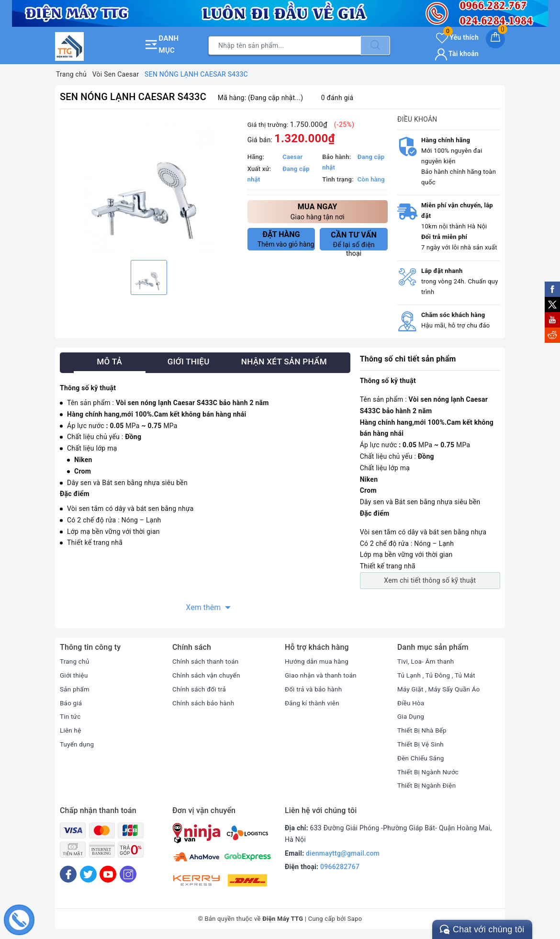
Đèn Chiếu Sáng (422, 758)
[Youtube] (108, 874)
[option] (149, 186)
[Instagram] (128, 874)
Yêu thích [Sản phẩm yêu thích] (457, 37)
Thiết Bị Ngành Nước (429, 772)
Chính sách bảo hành (205, 703)
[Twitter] (88, 874)
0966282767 (340, 867)
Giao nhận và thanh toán (322, 675)
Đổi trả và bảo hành (315, 689)
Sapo (355, 919)
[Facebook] (68, 874)
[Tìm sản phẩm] (285, 45)
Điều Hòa (411, 703)
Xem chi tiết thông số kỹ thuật (430, 580)
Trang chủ (75, 661)
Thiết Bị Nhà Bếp (423, 730)
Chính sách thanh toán (207, 661)
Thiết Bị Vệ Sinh (421, 744)
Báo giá (71, 703)
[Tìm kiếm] (375, 45)
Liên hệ (71, 730)
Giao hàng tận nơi (318, 211)
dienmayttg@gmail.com (343, 853)
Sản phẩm (75, 689)
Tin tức (71, 716)
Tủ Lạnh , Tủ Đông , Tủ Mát (438, 675)
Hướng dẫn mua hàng (318, 661)
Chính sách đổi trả (200, 689)
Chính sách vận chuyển (208, 675)
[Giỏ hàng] (495, 39)
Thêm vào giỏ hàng (286, 239)
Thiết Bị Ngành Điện (428, 785)
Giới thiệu (74, 675)
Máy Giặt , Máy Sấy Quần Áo (440, 689)
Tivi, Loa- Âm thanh (427, 661)
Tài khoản (457, 54)
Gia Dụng (411, 716)
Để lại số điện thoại (354, 240)
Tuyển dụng (78, 744)
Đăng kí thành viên (313, 703)
